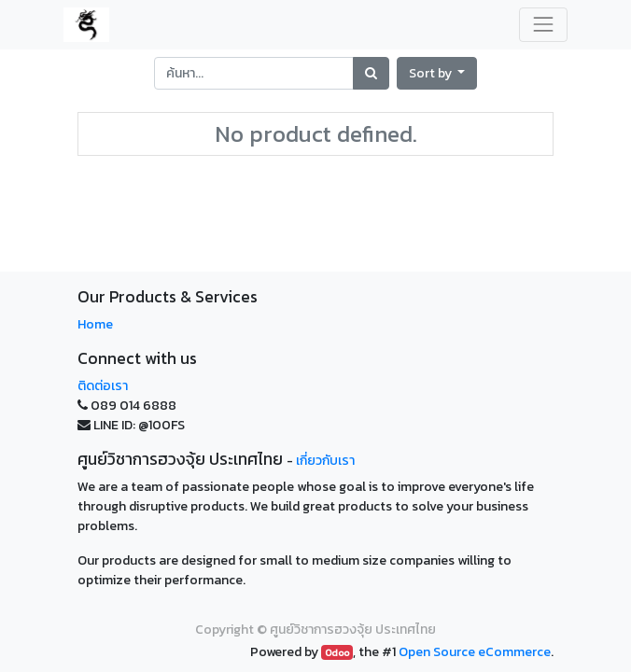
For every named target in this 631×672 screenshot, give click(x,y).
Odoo (337, 652)
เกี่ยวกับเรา (325, 461)
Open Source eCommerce (475, 652)
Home (95, 324)
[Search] (371, 73)
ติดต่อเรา (103, 386)
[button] (437, 73)
